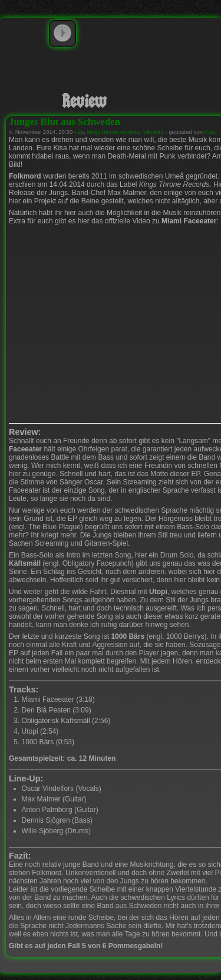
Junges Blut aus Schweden (65, 122)
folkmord (153, 132)
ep (81, 132)
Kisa (210, 132)
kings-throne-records (113, 132)
